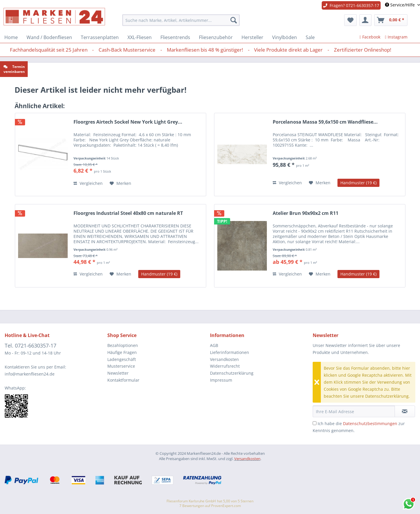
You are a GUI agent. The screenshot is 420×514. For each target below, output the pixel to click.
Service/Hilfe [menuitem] (400, 5)
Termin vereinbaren (14, 69)
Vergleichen (88, 183)
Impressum (221, 380)
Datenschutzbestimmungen (370, 423)
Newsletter (118, 373)
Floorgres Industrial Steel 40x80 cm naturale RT (128, 213)
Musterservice (121, 366)
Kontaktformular (123, 380)
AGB (214, 345)
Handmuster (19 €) (358, 183)
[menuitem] (181, 20)
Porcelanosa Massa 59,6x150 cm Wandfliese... (325, 122)
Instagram (396, 37)
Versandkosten (224, 359)
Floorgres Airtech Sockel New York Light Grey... (128, 122)
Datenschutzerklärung (232, 373)
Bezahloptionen (123, 345)
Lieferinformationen (230, 352)
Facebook (370, 37)
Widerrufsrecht (225, 366)
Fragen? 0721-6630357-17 (351, 5)
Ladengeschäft (122, 359)
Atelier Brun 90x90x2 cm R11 (306, 213)
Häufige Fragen (122, 352)
